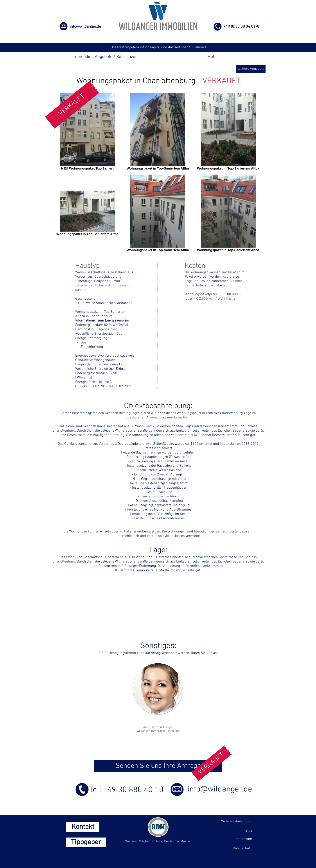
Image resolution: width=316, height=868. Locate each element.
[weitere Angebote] (251, 69)
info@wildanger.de (85, 27)
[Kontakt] (83, 827)
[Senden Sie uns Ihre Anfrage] (158, 766)
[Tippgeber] (86, 842)
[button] (72, 105)
